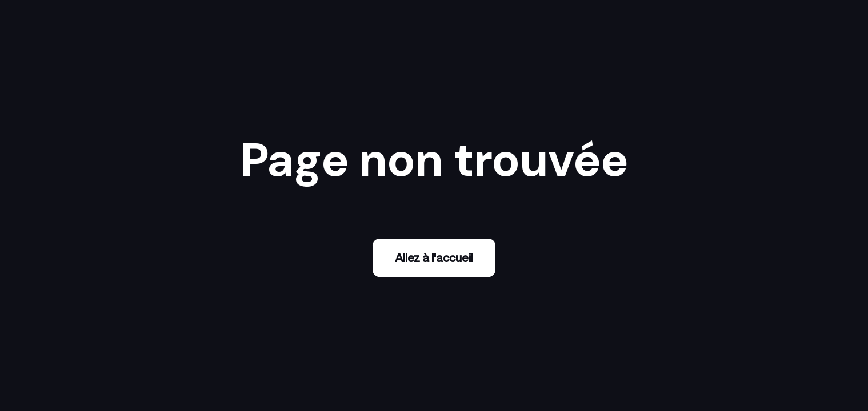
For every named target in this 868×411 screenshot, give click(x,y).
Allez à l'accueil (434, 258)
